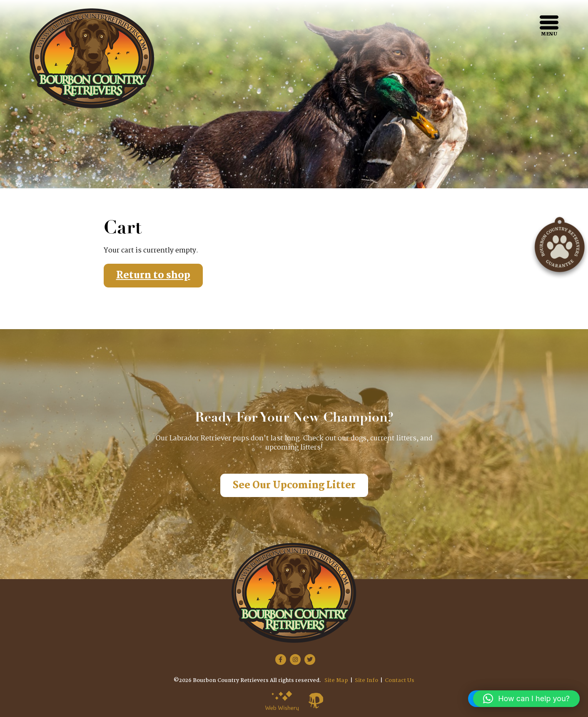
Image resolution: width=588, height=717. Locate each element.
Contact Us (400, 681)
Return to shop (153, 276)
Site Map (336, 681)
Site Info (366, 681)
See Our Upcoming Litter (294, 486)
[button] (526, 699)
